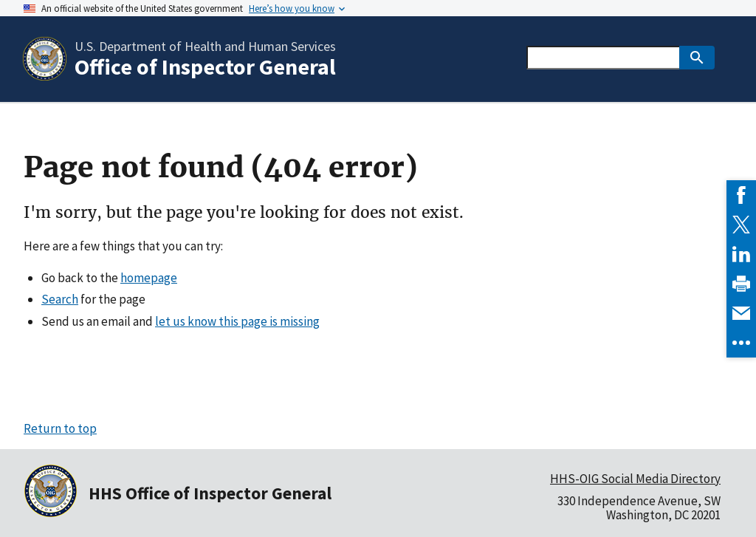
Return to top (60, 428)
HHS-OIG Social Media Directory (635, 479)
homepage (149, 278)
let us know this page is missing (237, 321)
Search (60, 299)
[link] (741, 195)
